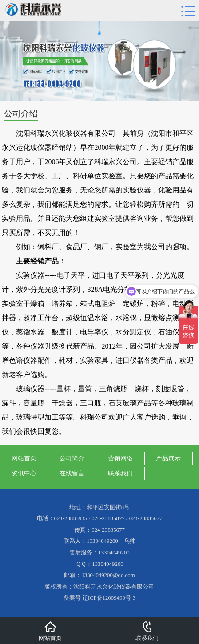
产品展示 (168, 458)
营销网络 (120, 458)
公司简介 (72, 458)
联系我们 (120, 473)
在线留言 (72, 473)
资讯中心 (24, 473)
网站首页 (24, 458)
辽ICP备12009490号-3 (109, 598)
